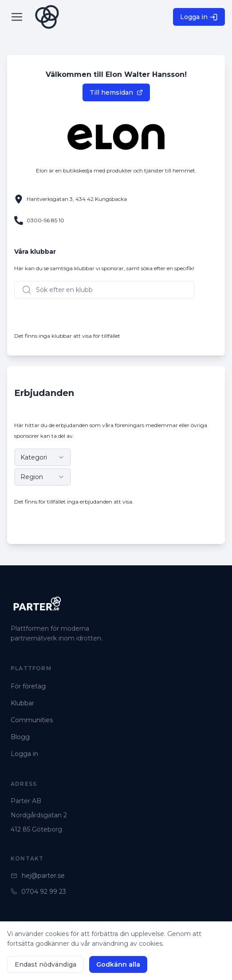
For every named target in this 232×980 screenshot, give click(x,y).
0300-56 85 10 (45, 220)
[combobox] (43, 457)
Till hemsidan (116, 92)
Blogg (20, 737)
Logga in (199, 17)
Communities (32, 720)
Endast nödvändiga (45, 964)
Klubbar (22, 703)
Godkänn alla (118, 964)
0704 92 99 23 (38, 892)
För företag (28, 686)
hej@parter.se (38, 876)
